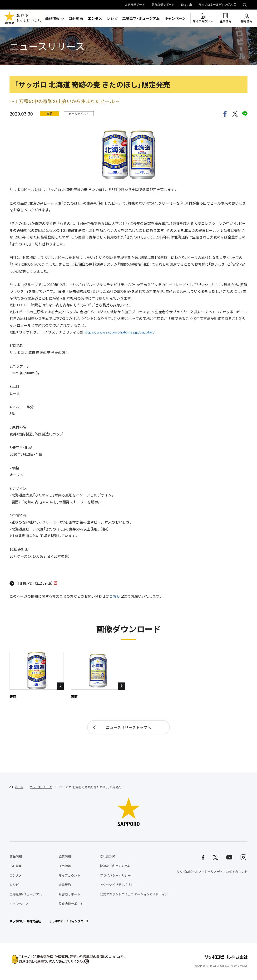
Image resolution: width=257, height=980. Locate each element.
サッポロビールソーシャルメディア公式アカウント (212, 871)
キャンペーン (175, 18)
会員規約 (65, 885)
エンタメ (95, 18)
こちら (115, 596)
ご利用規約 (108, 856)
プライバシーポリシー (115, 875)
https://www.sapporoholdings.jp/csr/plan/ (119, 332)
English (187, 5)
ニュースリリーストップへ (128, 727)
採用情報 (247, 21)
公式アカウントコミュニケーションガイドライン (134, 894)
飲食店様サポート (163, 5)
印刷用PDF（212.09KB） (35, 583)
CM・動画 (76, 18)
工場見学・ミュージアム (141, 18)
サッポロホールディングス (216, 5)
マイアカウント (203, 21)
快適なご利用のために (115, 866)
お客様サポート (135, 5)
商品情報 (52, 18)
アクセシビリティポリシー (118, 885)
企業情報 (226, 21)
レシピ (112, 18)
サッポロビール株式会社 (25, 921)
